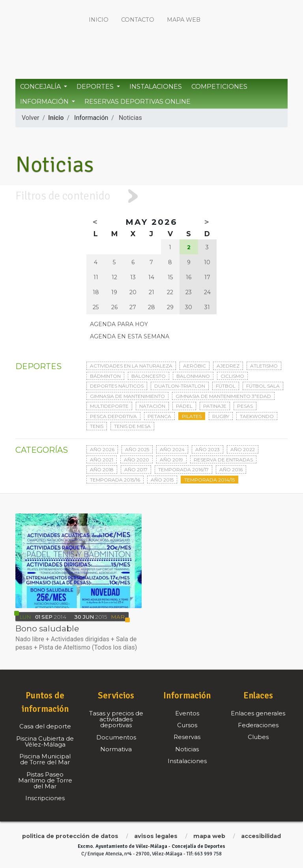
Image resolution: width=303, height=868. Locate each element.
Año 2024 (172, 449)
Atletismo (264, 366)
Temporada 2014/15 (209, 480)
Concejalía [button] (41, 87)
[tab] (151, 196)
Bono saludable (47, 628)
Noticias (130, 118)
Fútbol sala (263, 386)
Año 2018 (102, 469)
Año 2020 (137, 460)
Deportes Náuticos (117, 386)
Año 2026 (102, 449)
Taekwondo (257, 416)
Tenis (97, 426)
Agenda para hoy (119, 324)
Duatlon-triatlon (180, 386)
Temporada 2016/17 (183, 469)
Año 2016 (231, 469)
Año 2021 (102, 460)
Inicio (99, 20)
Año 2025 (137, 449)
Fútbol (226, 386)
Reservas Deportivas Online (137, 102)
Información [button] (45, 102)
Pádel (184, 406)
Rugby (221, 416)
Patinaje (215, 406)
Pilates (192, 416)
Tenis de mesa (132, 426)
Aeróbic (195, 366)
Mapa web (184, 20)
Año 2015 (162, 480)
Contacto (138, 20)
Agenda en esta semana (130, 336)
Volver (30, 118)
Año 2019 (171, 460)
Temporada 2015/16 (115, 480)
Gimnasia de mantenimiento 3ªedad (223, 396)
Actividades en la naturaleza (131, 366)
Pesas (245, 406)
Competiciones (219, 87)
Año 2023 (208, 449)
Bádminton (105, 376)
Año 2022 (243, 449)
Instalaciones (156, 87)
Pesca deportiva (113, 416)
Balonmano (193, 376)
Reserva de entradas (223, 460)
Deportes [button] (96, 87)
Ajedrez (228, 366)
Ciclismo (232, 376)
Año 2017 (136, 469)
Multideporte (109, 406)
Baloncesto (149, 376)
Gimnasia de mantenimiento (127, 396)
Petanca (159, 416)
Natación (152, 406)
